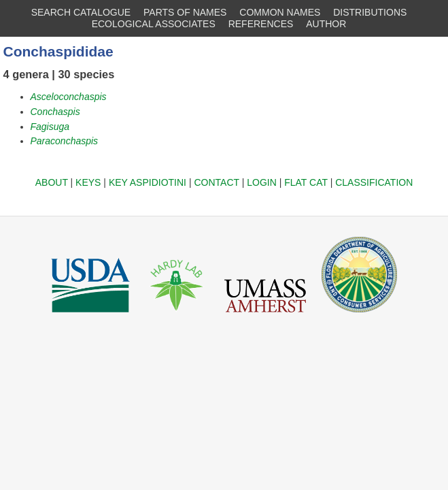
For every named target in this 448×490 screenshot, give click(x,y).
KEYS (88, 182)
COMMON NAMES (280, 12)
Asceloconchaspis (69, 97)
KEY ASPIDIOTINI (148, 182)
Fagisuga (50, 127)
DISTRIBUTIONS (370, 12)
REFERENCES (261, 24)
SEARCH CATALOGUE (81, 12)
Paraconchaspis (65, 141)
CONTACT (216, 182)
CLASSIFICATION (374, 182)
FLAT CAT (306, 182)
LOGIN (262, 182)
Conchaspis (55, 112)
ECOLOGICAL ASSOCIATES (154, 24)
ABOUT (52, 182)
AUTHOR (326, 24)
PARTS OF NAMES (185, 12)
